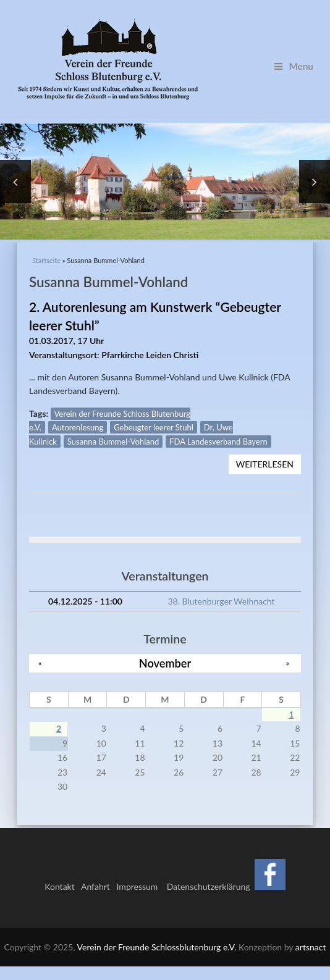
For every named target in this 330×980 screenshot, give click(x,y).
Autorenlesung (78, 413)
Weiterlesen (269, 452)
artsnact (311, 933)
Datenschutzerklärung (209, 872)
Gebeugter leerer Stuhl (154, 413)
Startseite (46, 246)
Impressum (140, 872)
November (165, 649)
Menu (294, 66)
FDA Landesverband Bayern (218, 427)
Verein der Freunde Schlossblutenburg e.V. (157, 933)
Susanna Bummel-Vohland (113, 427)
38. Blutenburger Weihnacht (221, 587)
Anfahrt (95, 872)
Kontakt (60, 872)
